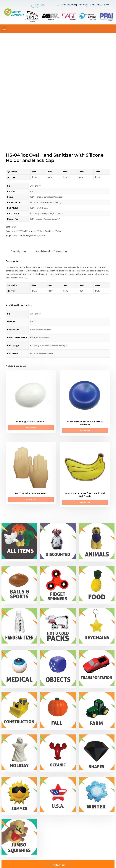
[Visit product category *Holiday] (19, 749)
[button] (4, 29)
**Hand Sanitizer (42, 231)
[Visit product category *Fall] (58, 707)
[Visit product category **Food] (97, 581)
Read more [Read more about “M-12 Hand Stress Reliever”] (31, 497)
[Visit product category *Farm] (97, 707)
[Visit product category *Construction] (19, 707)
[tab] (17, 251)
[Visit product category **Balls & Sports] (19, 581)
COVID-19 (16, 235)
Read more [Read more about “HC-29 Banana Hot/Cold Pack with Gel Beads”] (85, 499)
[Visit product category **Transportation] (97, 665)
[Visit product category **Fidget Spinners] (58, 581)
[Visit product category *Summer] (19, 792)
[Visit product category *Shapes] (97, 749)
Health (24, 235)
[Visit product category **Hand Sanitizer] (19, 623)
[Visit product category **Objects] (58, 665)
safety (39, 235)
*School (55, 231)
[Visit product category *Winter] (97, 792)
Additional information (48, 250)
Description (17, 250)
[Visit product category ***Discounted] (58, 538)
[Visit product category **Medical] (19, 665)
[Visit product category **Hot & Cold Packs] (58, 623)
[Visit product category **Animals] (97, 538)
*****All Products (25, 231)
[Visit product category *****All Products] (19, 538)
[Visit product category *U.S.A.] (58, 792)
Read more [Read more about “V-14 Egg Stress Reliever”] (31, 426)
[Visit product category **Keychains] (97, 623)
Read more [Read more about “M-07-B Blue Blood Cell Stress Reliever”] (85, 429)
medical (32, 235)
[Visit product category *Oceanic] (58, 749)
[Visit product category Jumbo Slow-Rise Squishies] (19, 834)
